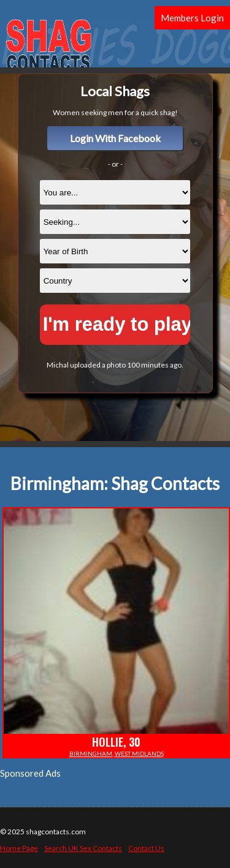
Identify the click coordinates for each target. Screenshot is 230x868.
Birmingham (91, 753)
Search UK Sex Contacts (83, 848)
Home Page (19, 848)
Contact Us (146, 848)
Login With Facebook (115, 138)
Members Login (192, 18)
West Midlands (139, 753)
